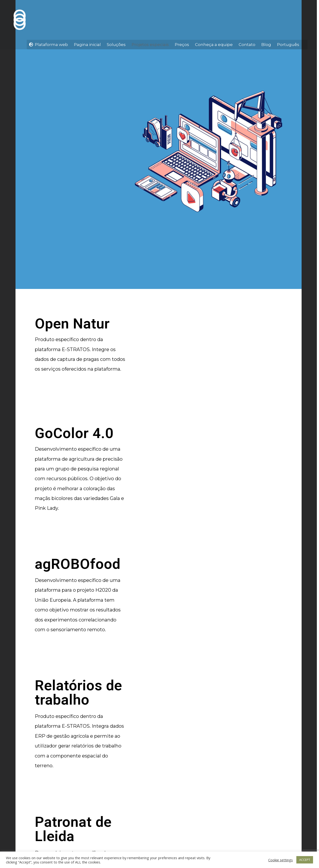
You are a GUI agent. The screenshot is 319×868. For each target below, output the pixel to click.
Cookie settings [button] (280, 860)
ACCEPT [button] (305, 860)
